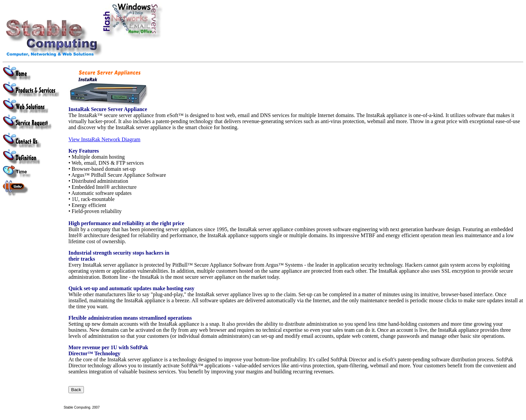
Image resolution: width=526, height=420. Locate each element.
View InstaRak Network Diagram (104, 139)
